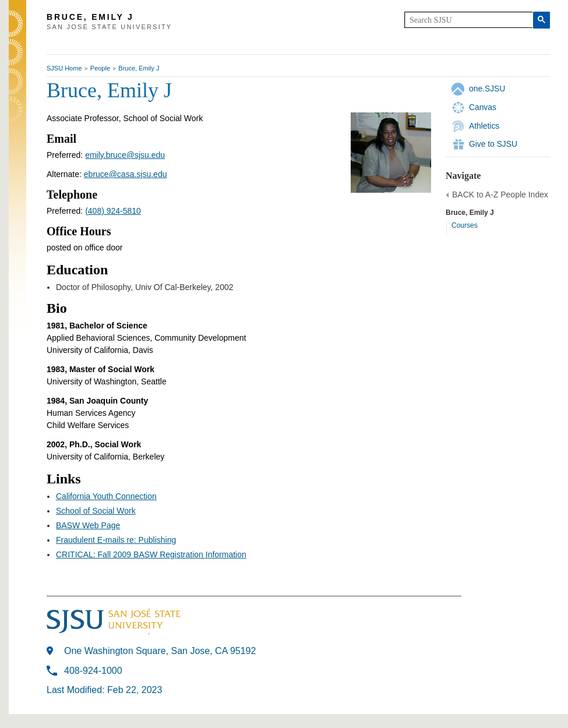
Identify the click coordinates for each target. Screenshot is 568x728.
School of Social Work (96, 511)
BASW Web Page (88, 525)
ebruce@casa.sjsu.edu (126, 174)
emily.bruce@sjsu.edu (125, 155)
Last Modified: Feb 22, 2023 (104, 690)
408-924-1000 (93, 671)
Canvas (483, 107)
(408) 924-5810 (113, 211)
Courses (465, 225)
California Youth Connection (106, 496)
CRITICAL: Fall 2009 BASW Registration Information (151, 554)
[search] (469, 20)
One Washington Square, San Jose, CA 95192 (160, 651)
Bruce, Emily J (139, 68)
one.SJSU (487, 89)
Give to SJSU (493, 144)
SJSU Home (64, 68)
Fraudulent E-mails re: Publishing (116, 540)
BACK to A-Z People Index (500, 195)
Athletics (484, 126)
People (100, 68)
